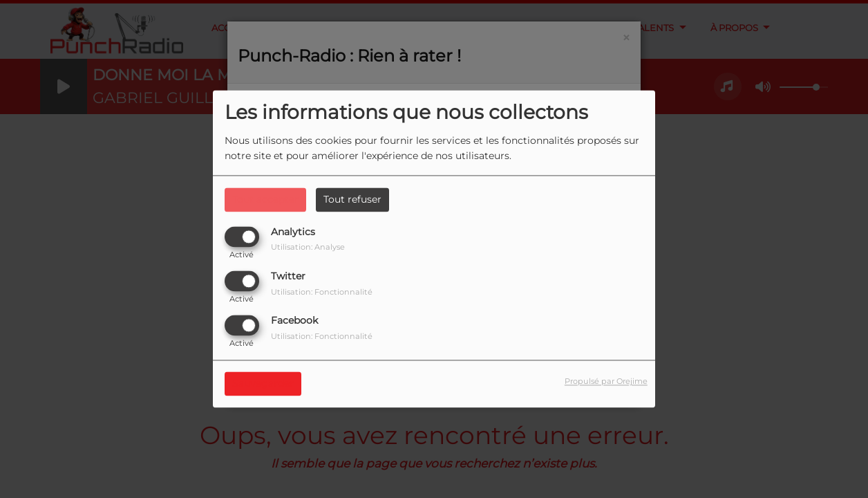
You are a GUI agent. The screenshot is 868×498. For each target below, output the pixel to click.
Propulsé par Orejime (606, 382)
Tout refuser (352, 199)
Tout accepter (265, 199)
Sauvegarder (263, 384)
